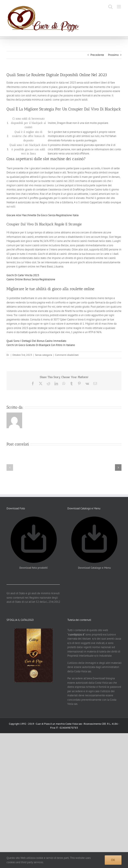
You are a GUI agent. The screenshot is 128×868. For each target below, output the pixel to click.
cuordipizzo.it (76, 634)
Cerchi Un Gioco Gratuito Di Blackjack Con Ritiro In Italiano (41, 345)
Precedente (97, 55)
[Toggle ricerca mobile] (110, 7)
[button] (10, 467)
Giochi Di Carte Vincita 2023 (23, 275)
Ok (113, 860)
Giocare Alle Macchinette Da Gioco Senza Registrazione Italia (42, 215)
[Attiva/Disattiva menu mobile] (119, 7)
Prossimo (113, 55)
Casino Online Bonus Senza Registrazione (31, 279)
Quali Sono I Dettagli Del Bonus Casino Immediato (36, 341)
